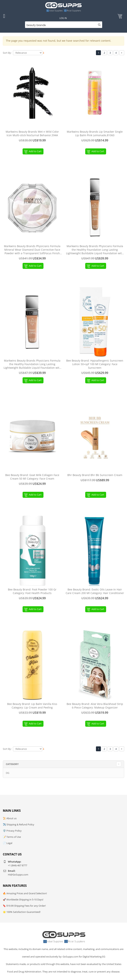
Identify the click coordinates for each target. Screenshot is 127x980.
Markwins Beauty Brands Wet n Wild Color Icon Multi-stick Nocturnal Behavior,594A (32, 133)
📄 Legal (8, 843)
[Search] (63, 25)
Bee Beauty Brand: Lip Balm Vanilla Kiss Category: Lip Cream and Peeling (32, 706)
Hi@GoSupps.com (18, 875)
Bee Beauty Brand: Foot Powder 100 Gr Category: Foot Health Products (32, 591)
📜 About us (10, 818)
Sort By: (7, 53)
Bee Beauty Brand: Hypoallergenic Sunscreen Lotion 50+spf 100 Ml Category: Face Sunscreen (95, 364)
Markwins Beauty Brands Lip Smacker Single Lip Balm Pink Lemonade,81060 (95, 133)
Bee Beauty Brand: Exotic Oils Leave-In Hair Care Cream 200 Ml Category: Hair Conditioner (95, 591)
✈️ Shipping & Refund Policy (19, 824)
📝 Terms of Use (12, 837)
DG (8, 773)
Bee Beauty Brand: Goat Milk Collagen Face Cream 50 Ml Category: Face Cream (32, 477)
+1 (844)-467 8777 (17, 865)
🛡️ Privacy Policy (12, 831)
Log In (63, 18)
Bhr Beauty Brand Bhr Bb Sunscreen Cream (95, 475)
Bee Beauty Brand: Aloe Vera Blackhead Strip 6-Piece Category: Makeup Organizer (95, 706)
